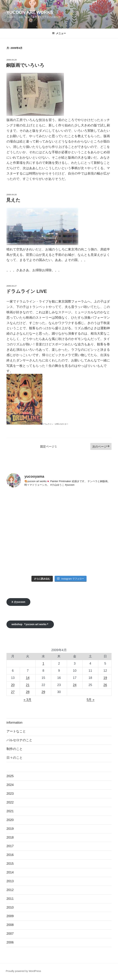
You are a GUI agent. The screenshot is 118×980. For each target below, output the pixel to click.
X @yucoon (18, 602)
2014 (10, 872)
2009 (10, 916)
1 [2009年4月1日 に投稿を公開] (43, 663)
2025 (10, 776)
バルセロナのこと (19, 740)
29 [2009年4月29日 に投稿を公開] (43, 692)
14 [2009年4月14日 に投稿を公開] (28, 678)
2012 (10, 890)
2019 (10, 829)
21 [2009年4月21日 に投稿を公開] (28, 685)
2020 (10, 820)
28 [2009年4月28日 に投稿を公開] (28, 692)
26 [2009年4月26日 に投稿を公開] (105, 685)
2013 (10, 881)
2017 (10, 846)
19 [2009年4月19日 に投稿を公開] (105, 678)
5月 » (90, 700)
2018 (10, 837)
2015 (10, 864)
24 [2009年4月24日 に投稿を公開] (75, 685)
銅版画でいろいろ (25, 65)
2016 (10, 855)
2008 (10, 925)
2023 (10, 794)
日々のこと (15, 758)
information (14, 723)
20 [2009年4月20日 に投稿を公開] (13, 685)
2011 (10, 899)
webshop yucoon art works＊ (30, 624)
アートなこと (16, 731)
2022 (10, 802)
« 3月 (27, 700)
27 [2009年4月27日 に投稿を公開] (13, 692)
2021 (10, 811)
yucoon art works (30, 12)
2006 (10, 942)
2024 (10, 785)
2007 (10, 934)
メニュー (59, 33)
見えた (13, 200)
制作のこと (15, 749)
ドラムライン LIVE (26, 291)
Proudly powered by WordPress (23, 971)
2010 (10, 907)
